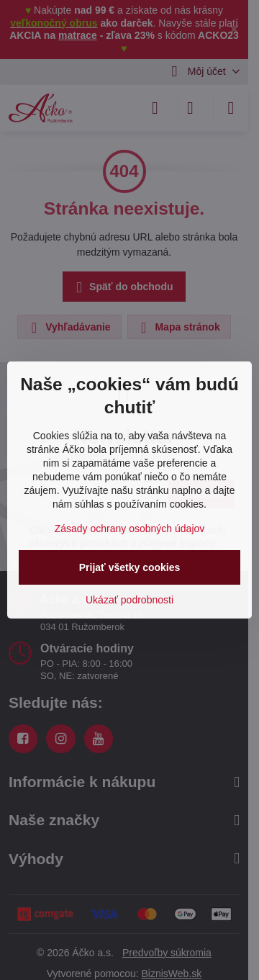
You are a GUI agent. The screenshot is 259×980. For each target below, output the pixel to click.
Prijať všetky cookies (130, 567)
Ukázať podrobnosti (129, 600)
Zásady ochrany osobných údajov (130, 529)
